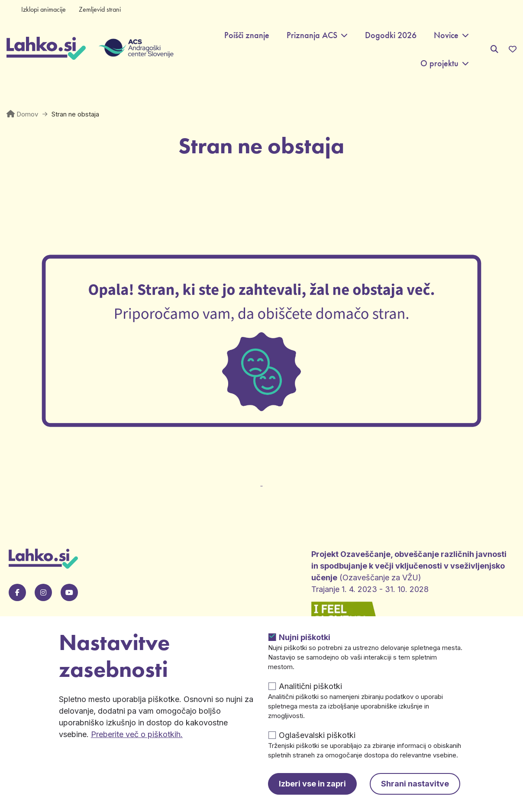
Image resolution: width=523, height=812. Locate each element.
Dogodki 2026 (391, 35)
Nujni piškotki (305, 637)
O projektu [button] (439, 63)
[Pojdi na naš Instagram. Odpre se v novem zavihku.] (43, 592)
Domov (27, 114)
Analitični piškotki (310, 686)
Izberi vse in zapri (312, 784)
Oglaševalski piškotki (317, 735)
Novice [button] (446, 35)
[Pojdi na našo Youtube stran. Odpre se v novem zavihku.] (69, 592)
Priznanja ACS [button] (312, 35)
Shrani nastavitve (415, 784)
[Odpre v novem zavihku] (261, 478)
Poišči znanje (247, 35)
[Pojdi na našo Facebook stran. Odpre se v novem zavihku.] (17, 592)
